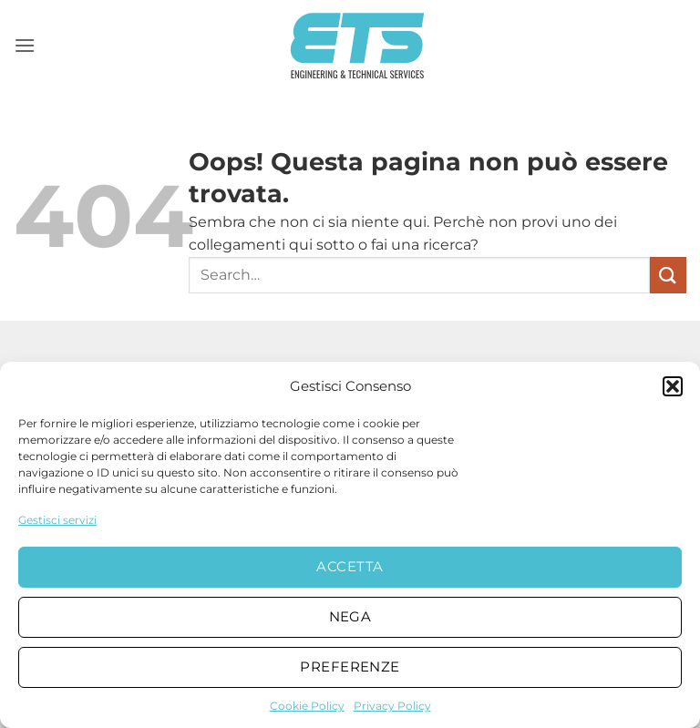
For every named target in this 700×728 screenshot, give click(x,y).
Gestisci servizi (57, 520)
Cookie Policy (307, 706)
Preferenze (350, 666)
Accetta (350, 566)
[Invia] (668, 275)
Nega (350, 616)
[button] (673, 386)
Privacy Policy (392, 706)
